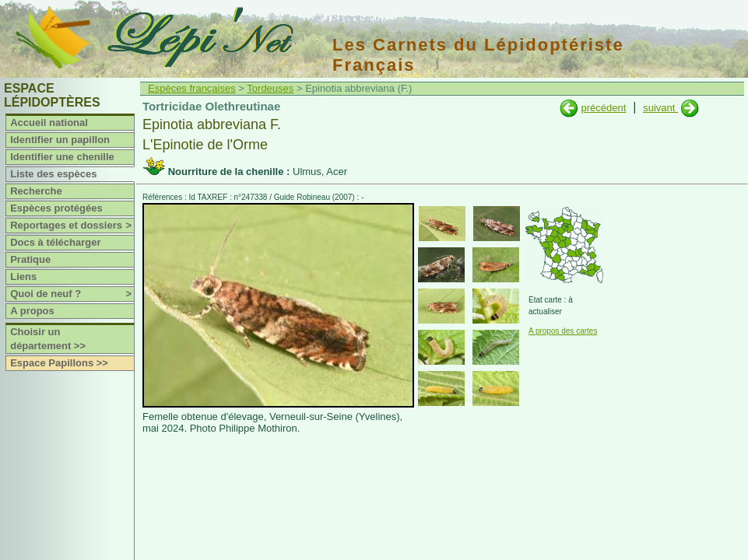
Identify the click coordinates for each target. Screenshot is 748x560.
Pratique (30, 259)
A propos (32, 311)
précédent (603, 108)
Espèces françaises (192, 88)
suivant (660, 108)
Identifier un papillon (60, 140)
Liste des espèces (53, 174)
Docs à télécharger (55, 242)
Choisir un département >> (48, 339)
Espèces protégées (56, 208)
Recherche (36, 191)
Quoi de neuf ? (72, 294)
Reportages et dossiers (72, 226)
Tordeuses (270, 88)
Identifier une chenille (62, 157)
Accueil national (49, 122)
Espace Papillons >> (59, 363)
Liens (23, 276)
